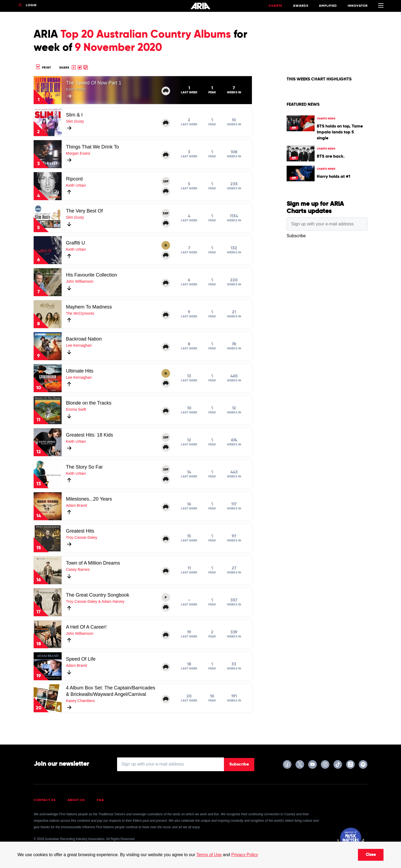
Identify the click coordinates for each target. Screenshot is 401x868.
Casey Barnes (78, 569)
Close (371, 855)
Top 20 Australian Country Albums (146, 35)
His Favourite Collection (92, 275)
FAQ (101, 800)
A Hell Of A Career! (86, 627)
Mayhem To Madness (89, 307)
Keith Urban (76, 89)
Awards (301, 6)
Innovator (358, 6)
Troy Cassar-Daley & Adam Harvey (95, 601)
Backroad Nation (84, 339)
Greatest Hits (80, 531)
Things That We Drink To (92, 147)
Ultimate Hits (80, 371)
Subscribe (239, 764)
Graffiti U (75, 243)
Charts (275, 6)
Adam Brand (76, 505)
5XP (166, 214)
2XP (166, 182)
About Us (76, 800)
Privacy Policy (245, 855)
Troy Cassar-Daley (82, 537)
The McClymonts (80, 313)
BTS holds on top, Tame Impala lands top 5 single (340, 132)
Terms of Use (209, 855)
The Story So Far (84, 467)
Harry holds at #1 (333, 177)
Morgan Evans (78, 153)
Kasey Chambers (80, 701)
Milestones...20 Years (89, 499)
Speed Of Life (81, 659)
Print (43, 68)
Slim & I (74, 115)
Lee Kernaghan (79, 345)
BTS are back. (331, 157)
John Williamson (80, 281)
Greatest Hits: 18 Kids (89, 435)
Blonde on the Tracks (89, 403)
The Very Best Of (84, 211)
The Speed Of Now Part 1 (94, 83)
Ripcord (74, 179)
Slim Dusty (75, 121)
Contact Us (45, 800)
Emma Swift (76, 409)
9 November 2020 (118, 48)
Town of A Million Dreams (93, 563)
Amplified (328, 6)
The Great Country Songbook (98, 595)
